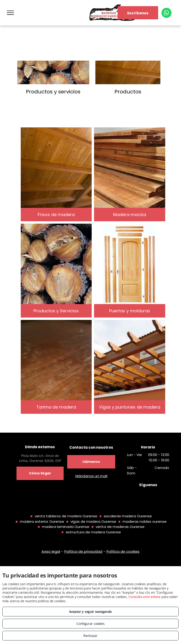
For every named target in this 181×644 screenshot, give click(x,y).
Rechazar (90, 636)
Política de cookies (123, 551)
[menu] (10, 13)
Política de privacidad (83, 551)
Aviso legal (51, 551)
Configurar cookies (90, 624)
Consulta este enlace (144, 597)
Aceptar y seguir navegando (90, 612)
